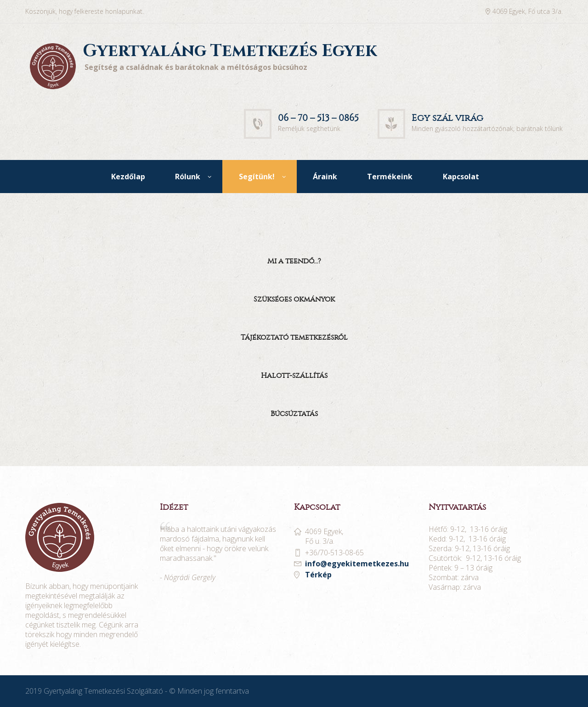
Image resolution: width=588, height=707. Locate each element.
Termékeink (390, 177)
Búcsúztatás (294, 413)
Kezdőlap (128, 177)
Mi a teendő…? (294, 261)
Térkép (318, 575)
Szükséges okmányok (294, 299)
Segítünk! (257, 177)
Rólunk (188, 177)
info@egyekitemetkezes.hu (357, 564)
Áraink (325, 177)
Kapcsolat (461, 177)
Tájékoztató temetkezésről (294, 337)
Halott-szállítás (294, 375)
